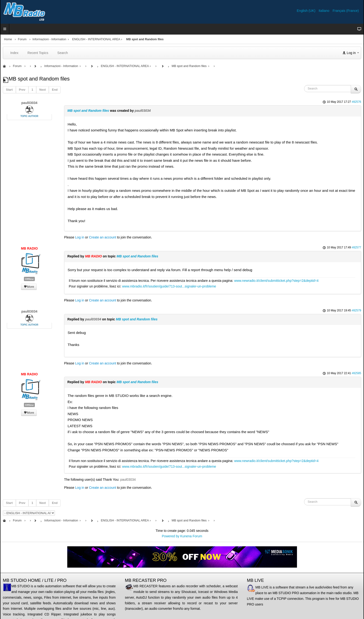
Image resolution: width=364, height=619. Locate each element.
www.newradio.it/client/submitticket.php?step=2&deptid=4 (276, 281)
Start (9, 90)
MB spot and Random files (88, 111)
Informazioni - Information (49, 39)
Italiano (324, 11)
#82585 (356, 373)
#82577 (356, 247)
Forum (22, 39)
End (55, 90)
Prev (22, 90)
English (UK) (306, 11)
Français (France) (346, 11)
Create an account (103, 237)
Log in (80, 237)
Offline (29, 279)
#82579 (356, 310)
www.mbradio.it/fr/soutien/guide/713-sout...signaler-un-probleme (169, 286)
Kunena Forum (191, 536)
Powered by (171, 536)
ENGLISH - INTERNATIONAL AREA (96, 39)
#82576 (356, 102)
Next (43, 90)
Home (8, 39)
